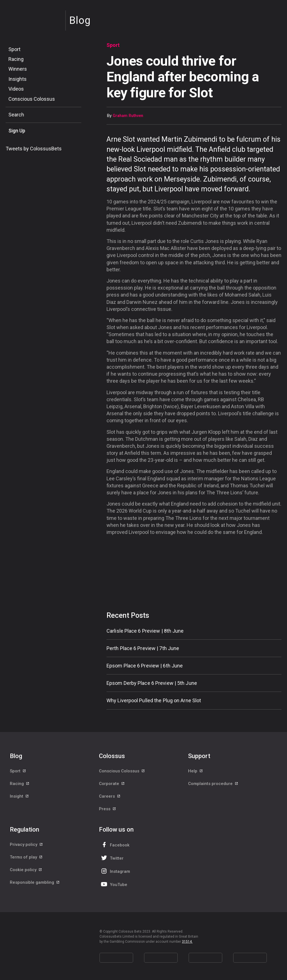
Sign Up (17, 131)
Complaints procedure (213, 784)
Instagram (115, 871)
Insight (19, 796)
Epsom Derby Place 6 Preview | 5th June (152, 683)
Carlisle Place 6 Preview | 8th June (145, 631)
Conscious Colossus (32, 99)
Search (16, 115)
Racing (16, 59)
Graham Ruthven (128, 116)
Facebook (115, 845)
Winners (18, 69)
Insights (18, 79)
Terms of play (26, 857)
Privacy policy (26, 844)
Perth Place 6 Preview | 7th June (143, 648)
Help (196, 771)
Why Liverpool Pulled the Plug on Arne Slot (154, 700)
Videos (16, 89)
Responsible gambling (35, 882)
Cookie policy (26, 870)
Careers (110, 796)
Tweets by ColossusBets (34, 149)
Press (108, 809)
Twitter (112, 858)
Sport (14, 49)
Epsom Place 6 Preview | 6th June (145, 666)
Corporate (112, 784)
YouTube (114, 884)
